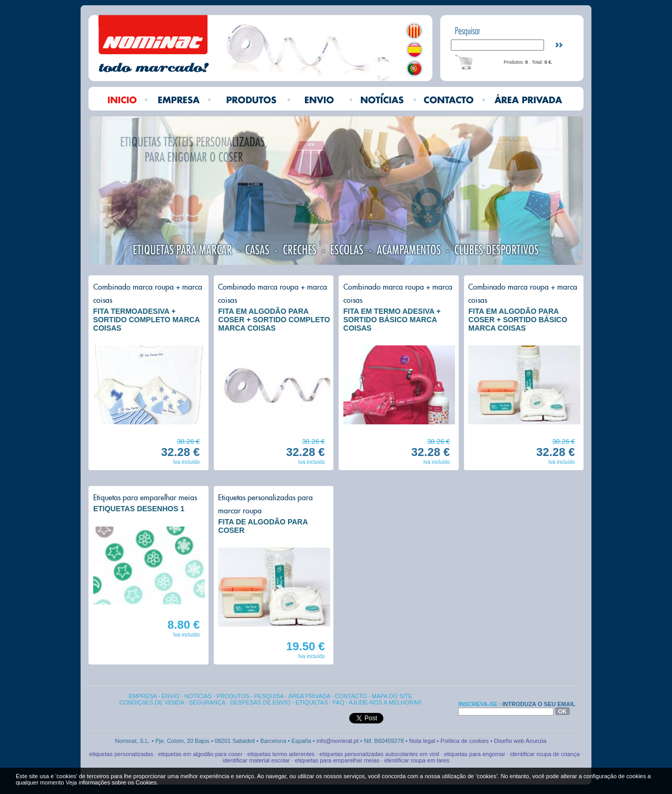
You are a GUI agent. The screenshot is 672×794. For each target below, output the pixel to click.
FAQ (339, 702)
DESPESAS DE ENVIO (260, 702)
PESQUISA (269, 696)
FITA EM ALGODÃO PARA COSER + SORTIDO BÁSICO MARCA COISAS (518, 320)
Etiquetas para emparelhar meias (145, 498)
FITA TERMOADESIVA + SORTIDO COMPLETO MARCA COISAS (146, 320)
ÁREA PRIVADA (309, 696)
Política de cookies (465, 741)
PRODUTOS (233, 696)
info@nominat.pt (338, 741)
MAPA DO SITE (392, 696)
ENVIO (171, 696)
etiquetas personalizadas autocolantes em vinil (379, 754)
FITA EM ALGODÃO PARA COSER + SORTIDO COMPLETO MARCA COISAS (274, 320)
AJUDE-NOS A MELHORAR (385, 702)
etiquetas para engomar (475, 754)
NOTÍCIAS (198, 696)
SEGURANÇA (207, 702)
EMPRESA (142, 696)
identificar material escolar (256, 760)
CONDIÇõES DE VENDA (152, 702)
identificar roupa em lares (417, 760)
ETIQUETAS (312, 702)
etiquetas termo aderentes (281, 754)
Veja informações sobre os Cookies (111, 782)
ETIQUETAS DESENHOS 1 (139, 509)
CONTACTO (351, 696)
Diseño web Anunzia (520, 741)
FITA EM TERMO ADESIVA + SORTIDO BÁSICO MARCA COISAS (392, 320)
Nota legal (422, 741)
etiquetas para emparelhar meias (337, 760)
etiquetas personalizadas (121, 754)
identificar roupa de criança (545, 754)
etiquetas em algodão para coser (200, 754)
